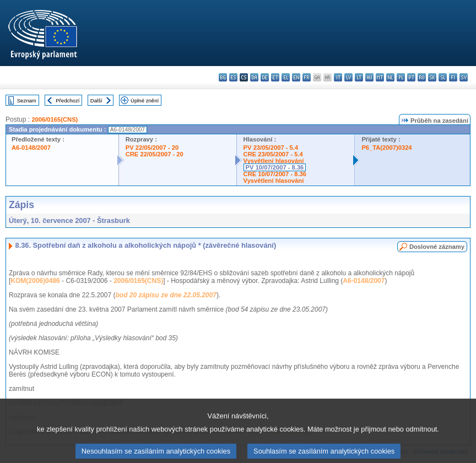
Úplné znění (145, 100)
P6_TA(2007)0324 (386, 148)
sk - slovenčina (432, 77)
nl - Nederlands (390, 77)
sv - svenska (464, 77)
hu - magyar (369, 77)
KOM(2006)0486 (35, 281)
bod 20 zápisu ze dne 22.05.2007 (166, 295)
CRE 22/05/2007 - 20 (155, 154)
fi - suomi (453, 77)
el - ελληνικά (286, 77)
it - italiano (338, 77)
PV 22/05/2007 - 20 (152, 148)
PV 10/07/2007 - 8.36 (275, 167)
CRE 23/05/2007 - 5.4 (273, 154)
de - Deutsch (265, 77)
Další (96, 100)
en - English (296, 77)
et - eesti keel (275, 77)
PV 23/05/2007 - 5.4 (271, 148)
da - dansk (254, 77)
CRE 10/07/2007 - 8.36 (275, 174)
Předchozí (67, 100)
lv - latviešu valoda (348, 77)
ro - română (422, 77)
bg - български (223, 77)
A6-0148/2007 (31, 148)
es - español (233, 77)
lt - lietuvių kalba (359, 77)
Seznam (27, 100)
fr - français (307, 77)
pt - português (411, 77)
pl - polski (401, 77)
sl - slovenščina (443, 77)
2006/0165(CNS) (55, 119)
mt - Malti (380, 77)
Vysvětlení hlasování (274, 161)
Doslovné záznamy (437, 247)
